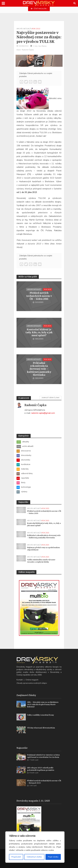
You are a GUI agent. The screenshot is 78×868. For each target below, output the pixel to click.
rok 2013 (36, 29)
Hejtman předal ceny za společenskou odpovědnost (43, 549)
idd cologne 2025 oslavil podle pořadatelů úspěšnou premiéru (41, 769)
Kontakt (20, 680)
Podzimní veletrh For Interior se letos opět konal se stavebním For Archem (43, 756)
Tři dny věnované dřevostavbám (41, 728)
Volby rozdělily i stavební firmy (40, 715)
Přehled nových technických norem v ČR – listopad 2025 (44, 782)
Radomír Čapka (28, 50)
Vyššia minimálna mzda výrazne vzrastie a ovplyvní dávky (41, 561)
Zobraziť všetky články (50, 398)
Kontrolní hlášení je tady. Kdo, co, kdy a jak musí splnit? (39, 333)
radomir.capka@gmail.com (43, 413)
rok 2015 (47, 289)
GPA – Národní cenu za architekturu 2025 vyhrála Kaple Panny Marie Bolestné (43, 704)
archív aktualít (24, 29)
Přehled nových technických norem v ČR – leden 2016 (39, 296)
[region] (35, 847)
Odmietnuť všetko (34, 857)
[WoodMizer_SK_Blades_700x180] (39, 60)
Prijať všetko (53, 857)
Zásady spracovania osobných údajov (32, 683)
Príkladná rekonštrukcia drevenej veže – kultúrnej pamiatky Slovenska (39, 369)
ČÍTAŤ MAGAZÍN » (39, 9)
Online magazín (32, 680)
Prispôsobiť (16, 857)
